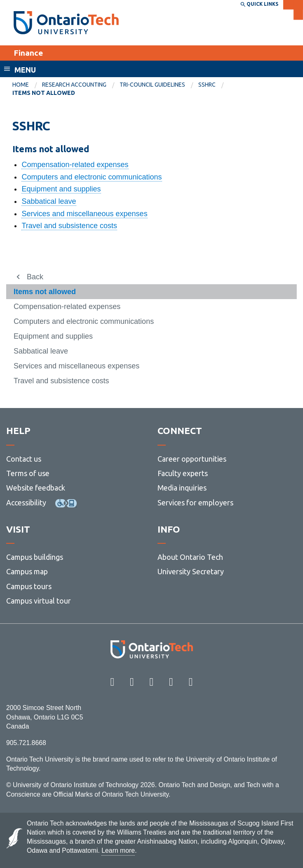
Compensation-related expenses (75, 165)
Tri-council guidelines (152, 85)
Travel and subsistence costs (69, 226)
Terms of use (28, 473)
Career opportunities (192, 459)
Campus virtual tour (39, 601)
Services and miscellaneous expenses (84, 214)
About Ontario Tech (190, 557)
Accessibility (26, 502)
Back (35, 277)
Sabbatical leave (49, 201)
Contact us (24, 459)
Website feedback (36, 488)
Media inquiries (182, 488)
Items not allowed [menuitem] (44, 93)
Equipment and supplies (61, 189)
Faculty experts (183, 473)
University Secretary (191, 571)
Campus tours (29, 586)
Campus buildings (35, 557)
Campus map (27, 571)
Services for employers (195, 502)
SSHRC (207, 85)
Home (21, 85)
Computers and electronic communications (92, 177)
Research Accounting (74, 85)
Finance (28, 53)
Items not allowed (45, 292)
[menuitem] (27, 85)
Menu (25, 70)
